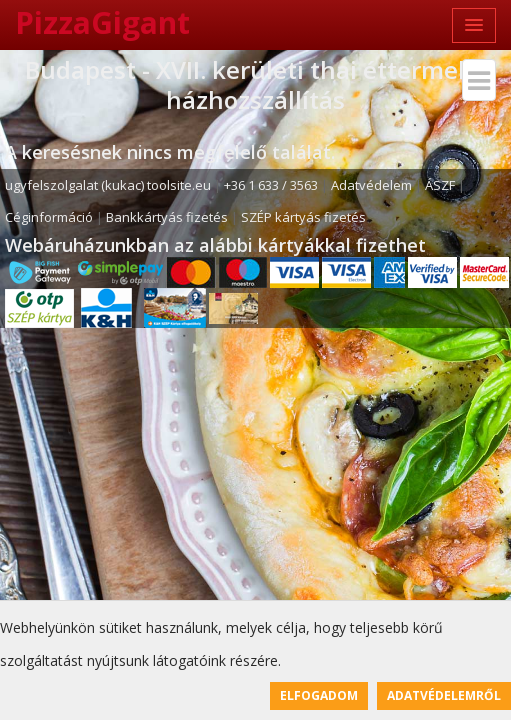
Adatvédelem (371, 185)
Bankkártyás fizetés (167, 217)
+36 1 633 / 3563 (271, 185)
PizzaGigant (102, 22)
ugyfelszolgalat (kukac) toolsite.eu (108, 185)
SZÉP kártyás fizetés (303, 217)
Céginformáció (49, 217)
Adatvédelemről (444, 695)
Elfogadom (319, 695)
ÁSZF (440, 185)
